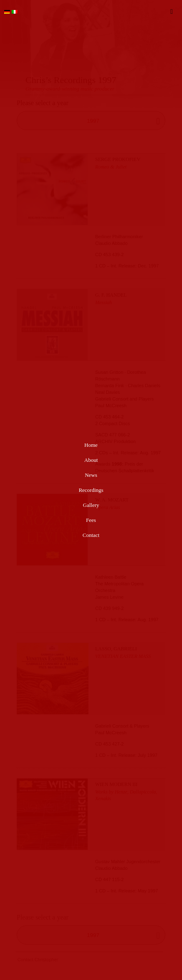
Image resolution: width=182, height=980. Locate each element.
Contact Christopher (38, 960)
